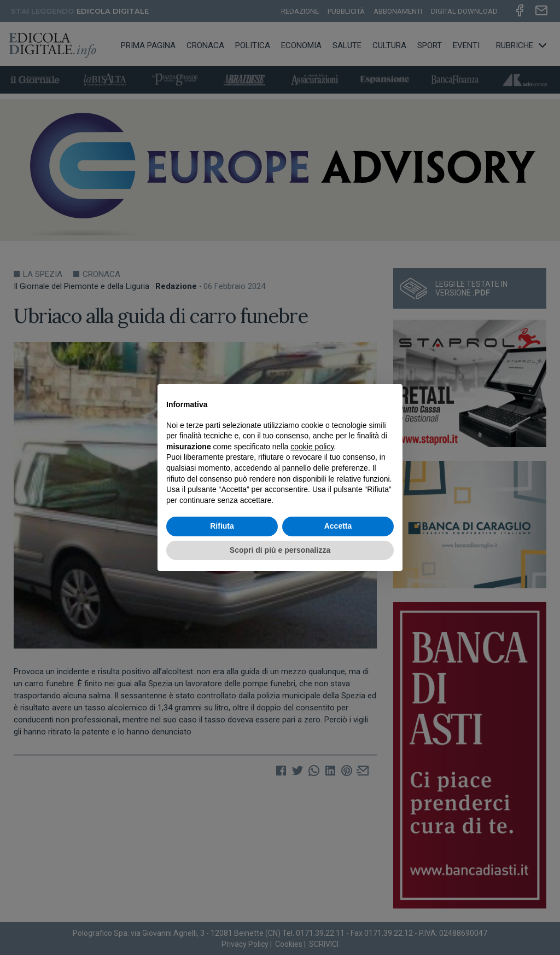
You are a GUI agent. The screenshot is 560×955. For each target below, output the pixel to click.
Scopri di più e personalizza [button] (280, 550)
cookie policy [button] (312, 447)
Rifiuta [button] (222, 526)
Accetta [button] (338, 526)
